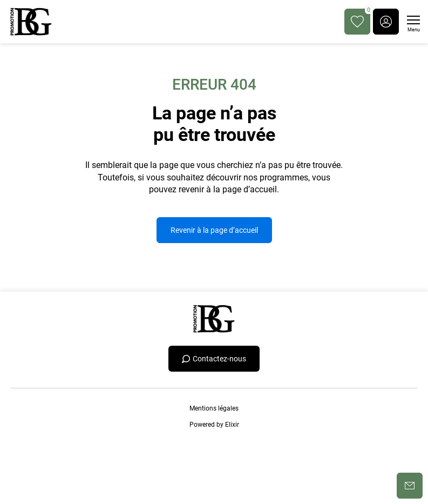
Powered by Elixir (214, 425)
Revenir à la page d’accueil (214, 230)
